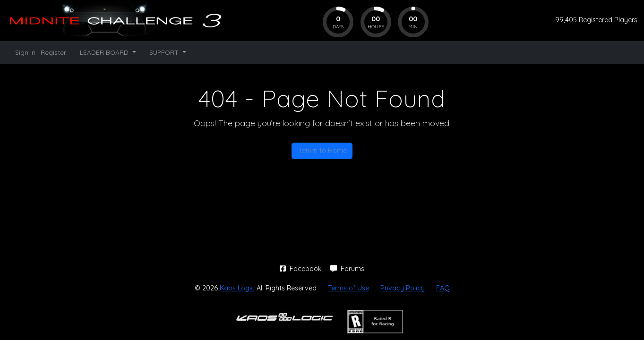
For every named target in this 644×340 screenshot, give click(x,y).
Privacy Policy (403, 288)
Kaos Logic (237, 288)
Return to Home (322, 151)
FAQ (443, 288)
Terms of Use (348, 288)
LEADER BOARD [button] (105, 52)
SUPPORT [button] (165, 52)
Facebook (302, 269)
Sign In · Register (41, 52)
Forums (347, 269)
